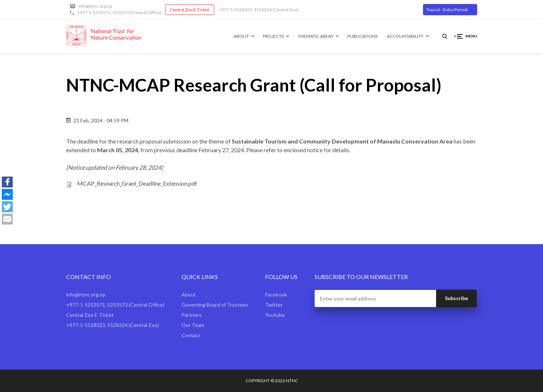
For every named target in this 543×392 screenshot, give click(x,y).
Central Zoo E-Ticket (189, 10)
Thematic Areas (316, 36)
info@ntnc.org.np (95, 6)
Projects (273, 36)
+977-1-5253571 (94, 13)
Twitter (274, 305)
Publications (362, 36)
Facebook (276, 294)
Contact (191, 335)
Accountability (405, 36)
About (241, 36)
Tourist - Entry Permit (447, 10)
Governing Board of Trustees (215, 305)
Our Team (193, 325)
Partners (191, 315)
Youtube (275, 315)
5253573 (121, 13)
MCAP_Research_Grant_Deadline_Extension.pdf (137, 183)
